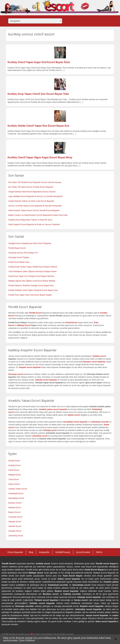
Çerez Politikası (27, 640)
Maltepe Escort (24, 325)
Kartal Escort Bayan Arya (19, 262)
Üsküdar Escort (15, 526)
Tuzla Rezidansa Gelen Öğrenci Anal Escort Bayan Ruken (32, 271)
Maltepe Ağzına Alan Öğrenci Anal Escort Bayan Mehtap (32, 281)
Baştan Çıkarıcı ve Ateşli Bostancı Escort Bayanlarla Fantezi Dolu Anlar (38, 215)
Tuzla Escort (13, 479)
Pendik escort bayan (106, 564)
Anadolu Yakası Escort (18, 489)
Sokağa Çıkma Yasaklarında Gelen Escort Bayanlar (30, 243)
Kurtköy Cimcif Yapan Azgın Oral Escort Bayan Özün (39, 62)
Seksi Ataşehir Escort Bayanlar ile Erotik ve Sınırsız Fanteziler (34, 225)
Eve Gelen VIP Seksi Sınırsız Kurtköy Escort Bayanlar (31, 187)
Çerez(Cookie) (83, 552)
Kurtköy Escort (14, 465)
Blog (31, 552)
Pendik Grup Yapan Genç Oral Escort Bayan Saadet (30, 295)
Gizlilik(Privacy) (63, 552)
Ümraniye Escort (15, 517)
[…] (63, 70)
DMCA (99, 552)
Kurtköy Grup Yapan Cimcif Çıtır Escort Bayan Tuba (38, 94)
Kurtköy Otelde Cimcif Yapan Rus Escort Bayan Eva (38, 126)
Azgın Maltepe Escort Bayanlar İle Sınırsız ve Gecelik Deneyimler (35, 196)
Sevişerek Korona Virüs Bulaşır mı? (23, 253)
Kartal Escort (14, 470)
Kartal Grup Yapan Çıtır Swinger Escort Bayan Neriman (31, 276)
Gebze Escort (14, 484)
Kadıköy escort (99, 356)
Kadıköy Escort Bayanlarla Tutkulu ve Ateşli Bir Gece (30, 220)
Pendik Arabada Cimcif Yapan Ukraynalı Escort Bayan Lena (33, 290)
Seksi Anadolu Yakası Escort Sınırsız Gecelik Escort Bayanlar (34, 210)
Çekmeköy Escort (16, 536)
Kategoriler (44, 552)
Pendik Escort (14, 461)
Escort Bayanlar (15, 552)
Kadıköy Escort (15, 508)
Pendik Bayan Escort (17, 248)
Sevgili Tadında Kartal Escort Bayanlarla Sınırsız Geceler (32, 192)
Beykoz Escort (14, 512)
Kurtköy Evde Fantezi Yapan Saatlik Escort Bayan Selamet (33, 267)
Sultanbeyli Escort (16, 493)
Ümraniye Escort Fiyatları (19, 257)
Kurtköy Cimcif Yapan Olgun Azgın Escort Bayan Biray (40, 157)
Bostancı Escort (15, 503)
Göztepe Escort (15, 531)
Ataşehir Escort (15, 522)
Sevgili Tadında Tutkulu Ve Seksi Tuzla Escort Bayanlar (31, 201)
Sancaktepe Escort (16, 498)
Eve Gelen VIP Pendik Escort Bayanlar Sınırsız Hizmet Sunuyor (35, 182)
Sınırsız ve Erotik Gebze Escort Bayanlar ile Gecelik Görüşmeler (35, 206)
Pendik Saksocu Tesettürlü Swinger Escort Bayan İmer (31, 286)
